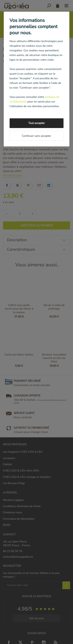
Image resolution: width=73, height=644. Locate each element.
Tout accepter (36, 123)
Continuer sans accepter (36, 136)
